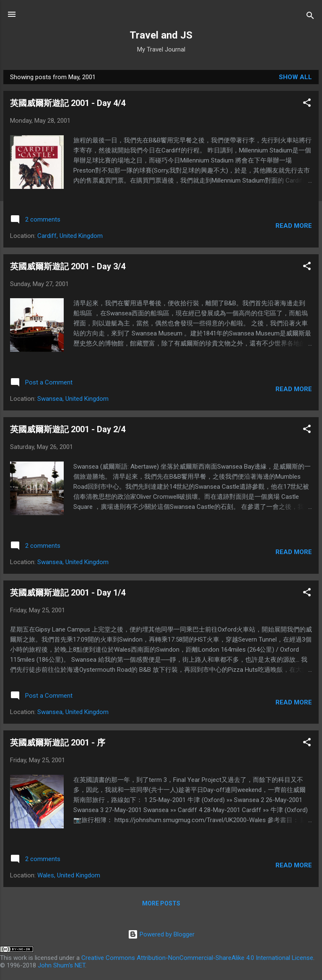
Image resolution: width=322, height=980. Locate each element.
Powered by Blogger (161, 934)
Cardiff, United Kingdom (70, 236)
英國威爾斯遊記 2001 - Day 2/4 (68, 429)
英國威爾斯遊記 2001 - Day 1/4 (68, 593)
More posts (161, 903)
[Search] (310, 17)
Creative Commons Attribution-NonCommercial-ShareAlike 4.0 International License (197, 958)
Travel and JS (161, 35)
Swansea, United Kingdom (73, 399)
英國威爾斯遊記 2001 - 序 (58, 743)
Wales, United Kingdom (69, 875)
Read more (294, 226)
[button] (307, 104)
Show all (295, 77)
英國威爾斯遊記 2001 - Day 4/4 (68, 103)
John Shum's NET (61, 965)
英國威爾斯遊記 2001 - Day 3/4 (68, 266)
